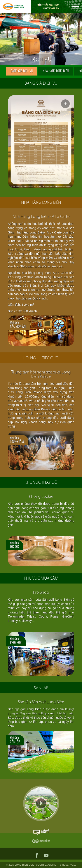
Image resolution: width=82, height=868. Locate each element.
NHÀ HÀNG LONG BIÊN (56, 71)
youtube (46, 855)
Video (41, 803)
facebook (37, 855)
